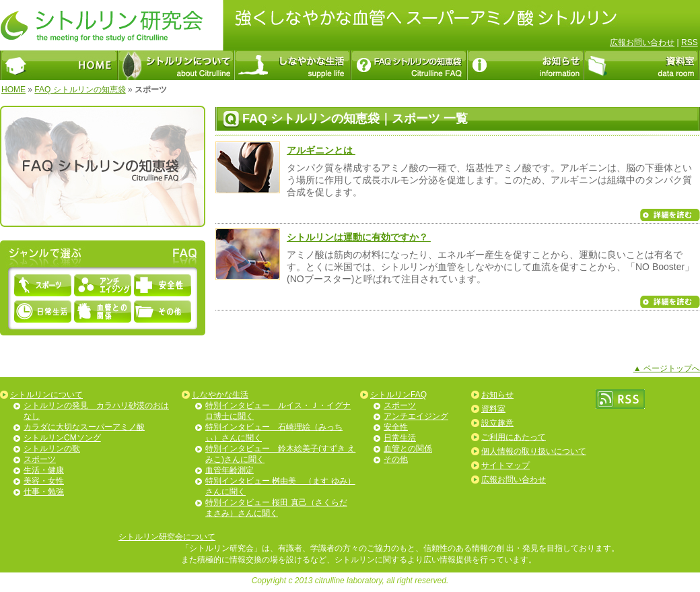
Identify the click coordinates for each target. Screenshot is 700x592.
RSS (690, 42)
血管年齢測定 (230, 470)
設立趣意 (497, 423)
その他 (396, 459)
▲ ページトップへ (667, 368)
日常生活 (400, 438)
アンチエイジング (416, 416)
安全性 (396, 427)
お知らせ (497, 395)
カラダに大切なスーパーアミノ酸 (84, 427)
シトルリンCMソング (62, 438)
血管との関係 (408, 449)
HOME (13, 90)
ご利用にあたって (514, 437)
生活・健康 (44, 470)
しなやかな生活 (220, 395)
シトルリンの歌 (52, 449)
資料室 (493, 409)
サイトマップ (505, 465)
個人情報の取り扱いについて (534, 451)
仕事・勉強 (44, 492)
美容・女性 (44, 481)
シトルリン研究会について (167, 537)
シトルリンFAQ (398, 395)
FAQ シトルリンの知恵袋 (80, 90)
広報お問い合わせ (642, 42)
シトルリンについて (46, 395)
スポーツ (40, 459)
